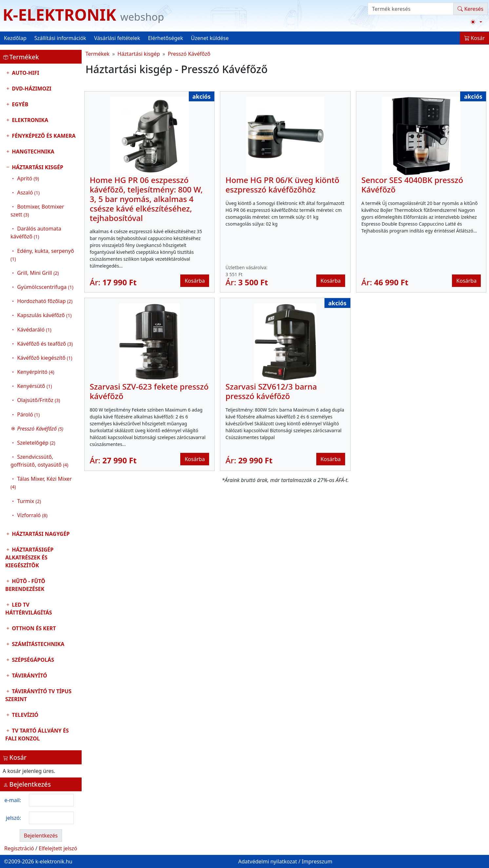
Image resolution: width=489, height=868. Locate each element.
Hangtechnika (32, 151)
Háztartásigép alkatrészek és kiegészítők (29, 557)
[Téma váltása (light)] (476, 22)
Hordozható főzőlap (45, 301)
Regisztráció (19, 848)
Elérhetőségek (165, 38)
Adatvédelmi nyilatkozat (268, 861)
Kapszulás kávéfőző (44, 315)
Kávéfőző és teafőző (45, 344)
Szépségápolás (32, 660)
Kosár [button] (474, 38)
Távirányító (29, 676)
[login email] (51, 800)
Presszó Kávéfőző (189, 54)
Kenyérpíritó (36, 372)
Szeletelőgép (36, 443)
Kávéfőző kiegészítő (45, 358)
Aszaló (28, 192)
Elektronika (29, 120)
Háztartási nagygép (40, 534)
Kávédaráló (34, 330)
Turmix (29, 501)
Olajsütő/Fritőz (39, 400)
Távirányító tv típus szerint (38, 695)
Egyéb (19, 104)
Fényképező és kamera (43, 136)
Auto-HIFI (25, 73)
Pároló (28, 414)
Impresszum (317, 861)
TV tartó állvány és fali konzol (37, 735)
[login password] (51, 818)
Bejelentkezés (41, 836)
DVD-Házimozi (31, 89)
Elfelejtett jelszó (58, 848)
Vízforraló (32, 515)
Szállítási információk (60, 38)
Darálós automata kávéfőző (36, 232)
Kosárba (195, 281)
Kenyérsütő (34, 386)
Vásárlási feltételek (117, 38)
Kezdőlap (15, 38)
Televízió (24, 715)
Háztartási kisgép (41, 343)
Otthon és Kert (33, 628)
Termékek (98, 54)
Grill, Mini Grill (38, 273)
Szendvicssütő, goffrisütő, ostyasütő (39, 461)
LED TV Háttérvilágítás (29, 609)
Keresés (470, 9)
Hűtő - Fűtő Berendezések (25, 585)
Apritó (28, 178)
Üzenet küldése (210, 38)
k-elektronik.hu (54, 861)
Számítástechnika (37, 644)
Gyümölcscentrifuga (45, 287)
